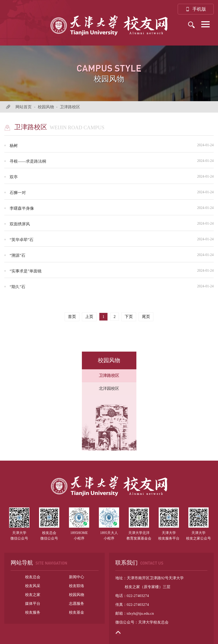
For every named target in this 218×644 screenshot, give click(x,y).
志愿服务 (77, 604)
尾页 (146, 317)
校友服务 (33, 612)
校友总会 (33, 577)
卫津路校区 (70, 107)
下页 (129, 317)
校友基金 (77, 612)
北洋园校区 (109, 388)
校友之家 (33, 595)
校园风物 (46, 107)
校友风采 (33, 586)
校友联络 (77, 586)
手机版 (196, 9)
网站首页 (24, 107)
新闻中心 (77, 577)
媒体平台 (33, 604)
